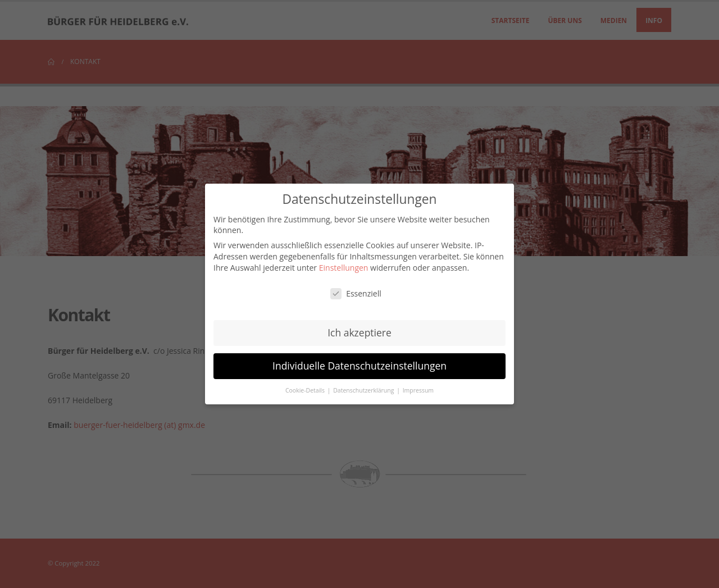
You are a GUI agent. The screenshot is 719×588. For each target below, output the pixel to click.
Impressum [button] (418, 390)
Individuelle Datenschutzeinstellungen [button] (359, 366)
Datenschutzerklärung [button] (364, 390)
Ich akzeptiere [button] (359, 332)
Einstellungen (344, 268)
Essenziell (356, 293)
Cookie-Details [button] (306, 390)
